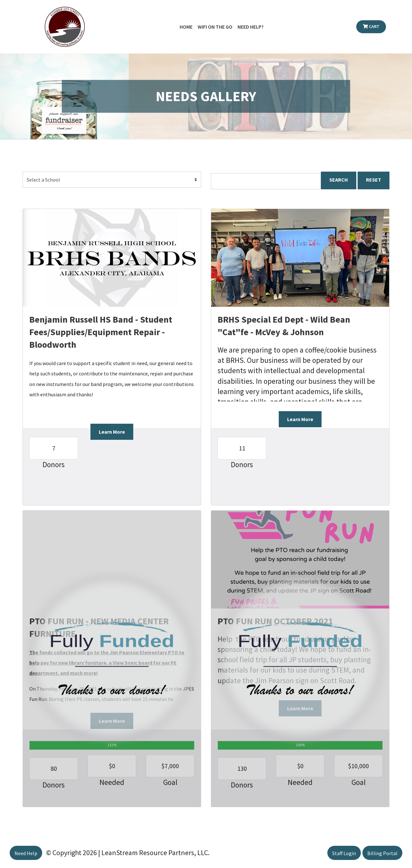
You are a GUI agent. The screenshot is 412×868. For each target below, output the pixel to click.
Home (186, 27)
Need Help (26, 853)
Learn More (112, 432)
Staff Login (344, 853)
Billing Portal (382, 853)
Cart (371, 26)
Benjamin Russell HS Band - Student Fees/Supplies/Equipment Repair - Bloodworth (101, 332)
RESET (374, 180)
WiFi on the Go (215, 27)
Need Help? (251, 27)
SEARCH (339, 180)
